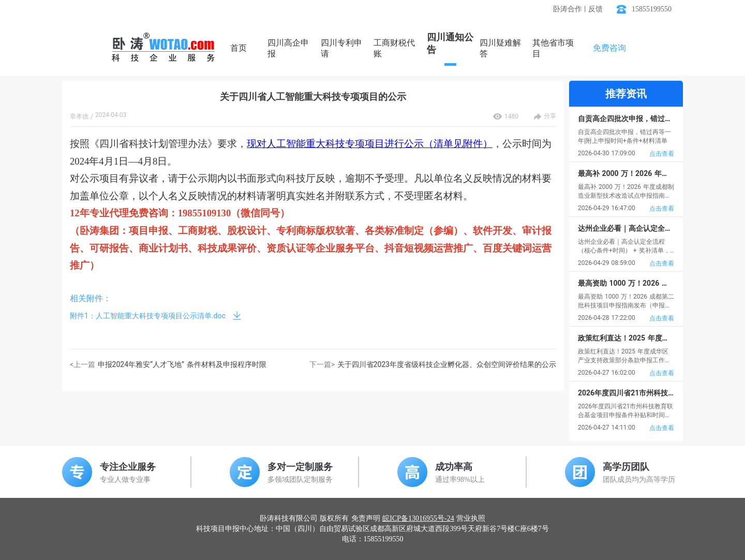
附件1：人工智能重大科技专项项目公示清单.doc (148, 316)
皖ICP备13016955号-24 (418, 518)
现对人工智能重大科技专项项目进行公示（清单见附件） (370, 144)
